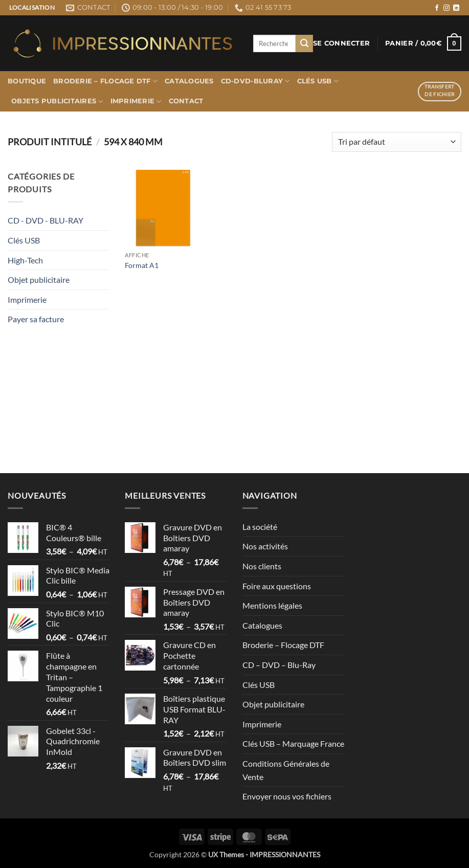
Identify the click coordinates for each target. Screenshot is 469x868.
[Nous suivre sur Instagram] (446, 8)
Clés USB (318, 81)
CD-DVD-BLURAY (255, 81)
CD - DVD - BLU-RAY (46, 220)
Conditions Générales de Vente (286, 770)
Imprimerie (136, 102)
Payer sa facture (36, 319)
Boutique (27, 81)
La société (260, 527)
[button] (341, 43)
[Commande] (397, 142)
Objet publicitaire (39, 280)
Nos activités (265, 546)
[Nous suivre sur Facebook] (437, 8)
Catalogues (189, 81)
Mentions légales (272, 605)
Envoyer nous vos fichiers (287, 796)
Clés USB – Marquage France (293, 743)
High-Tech (25, 260)
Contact (186, 101)
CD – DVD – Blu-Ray (279, 665)
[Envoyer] (304, 43)
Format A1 (142, 265)
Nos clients (262, 566)
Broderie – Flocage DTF (105, 81)
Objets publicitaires (57, 102)
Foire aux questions (277, 586)
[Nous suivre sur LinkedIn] (456, 8)
